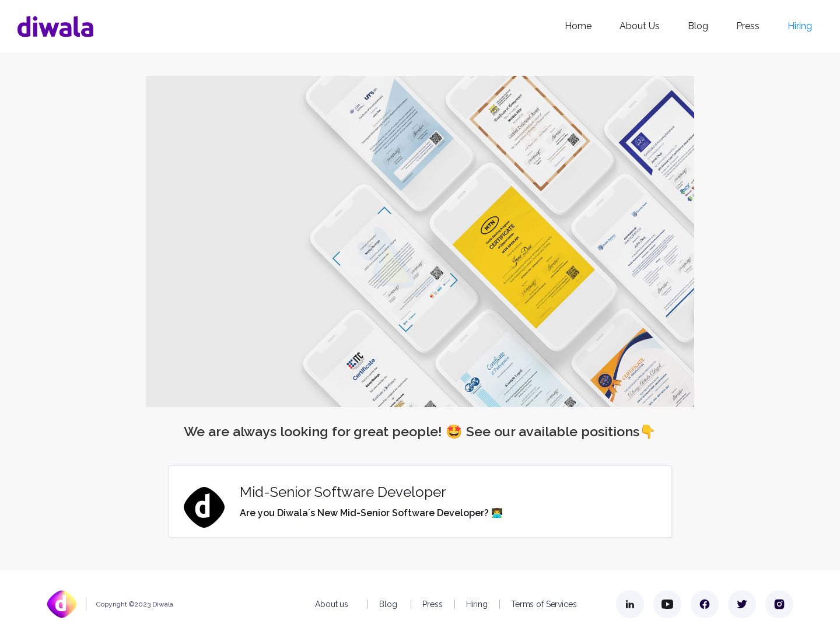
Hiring (800, 26)
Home (578, 26)
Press (748, 26)
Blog (698, 26)
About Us (640, 26)
